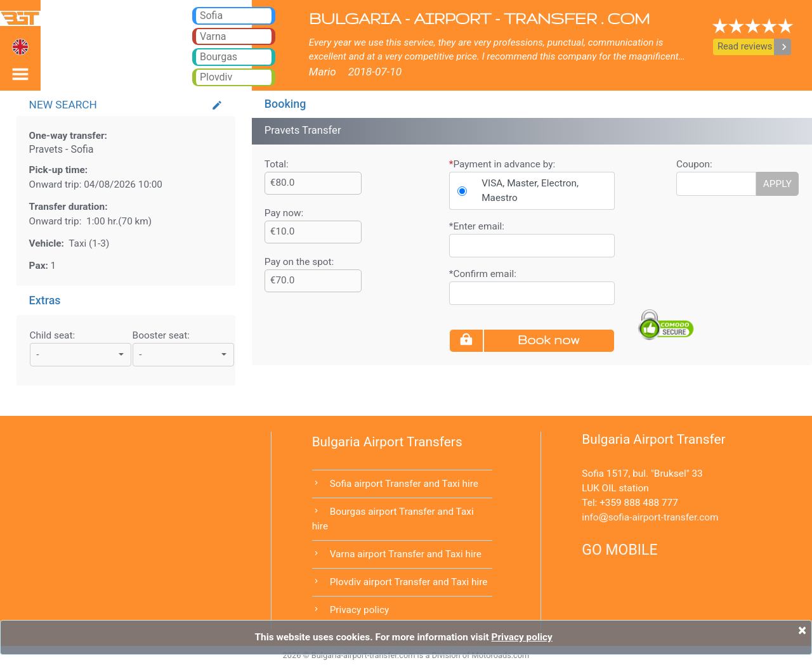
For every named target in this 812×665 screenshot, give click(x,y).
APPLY (777, 184)
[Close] (802, 630)
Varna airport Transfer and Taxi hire (406, 554)
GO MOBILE (619, 550)
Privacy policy (360, 610)
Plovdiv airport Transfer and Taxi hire (409, 582)
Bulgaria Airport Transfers (387, 442)
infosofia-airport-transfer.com (650, 517)
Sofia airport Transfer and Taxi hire (404, 484)
